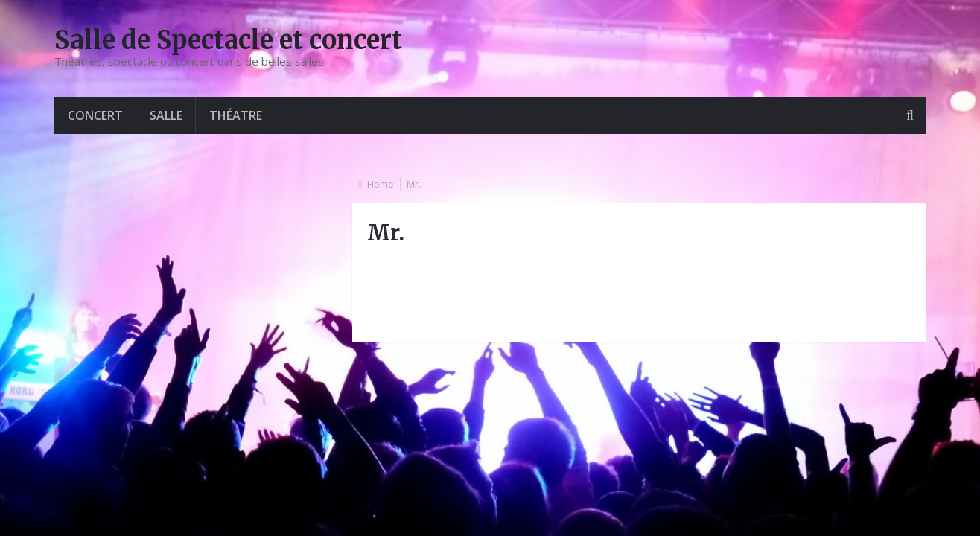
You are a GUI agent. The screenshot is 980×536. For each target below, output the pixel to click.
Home (381, 184)
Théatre (236, 115)
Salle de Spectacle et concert (228, 40)
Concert (95, 115)
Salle (166, 115)
